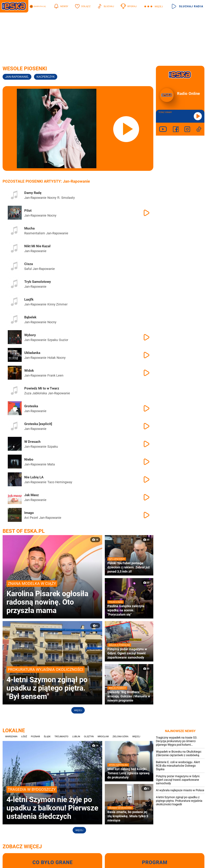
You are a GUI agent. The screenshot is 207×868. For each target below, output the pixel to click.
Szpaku (53, 340)
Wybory (30, 335)
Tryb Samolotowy (38, 282)
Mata (51, 464)
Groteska (31, 406)
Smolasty (68, 198)
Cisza (29, 264)
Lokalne (14, 730)
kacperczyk (46, 77)
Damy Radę (33, 193)
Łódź (24, 736)
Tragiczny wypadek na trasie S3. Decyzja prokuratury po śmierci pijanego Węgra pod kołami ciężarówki (177, 741)
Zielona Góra (120, 736)
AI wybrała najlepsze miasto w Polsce (180, 790)
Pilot (28, 211)
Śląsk (47, 736)
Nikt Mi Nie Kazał (37, 246)
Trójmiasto (61, 736)
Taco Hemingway (60, 482)
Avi (27, 518)
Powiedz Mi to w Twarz (42, 388)
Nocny (52, 198)
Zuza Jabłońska (36, 393)
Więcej (78, 710)
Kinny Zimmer (57, 304)
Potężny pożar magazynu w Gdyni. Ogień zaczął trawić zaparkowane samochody (178, 780)
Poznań (35, 736)
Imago (29, 513)
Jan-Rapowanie (35, 198)
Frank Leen (55, 375)
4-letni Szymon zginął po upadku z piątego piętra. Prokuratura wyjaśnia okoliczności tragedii (179, 801)
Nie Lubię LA (34, 477)
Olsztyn (89, 736)
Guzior (64, 340)
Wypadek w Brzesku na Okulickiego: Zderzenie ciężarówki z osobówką (179, 753)
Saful (28, 269)
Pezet (34, 518)
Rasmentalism (35, 233)
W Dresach (32, 442)
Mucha (29, 228)
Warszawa (11, 736)
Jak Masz (32, 495)
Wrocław (103, 736)
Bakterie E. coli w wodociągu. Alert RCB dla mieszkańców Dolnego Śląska (178, 766)
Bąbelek (30, 317)
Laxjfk (29, 299)
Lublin (76, 736)
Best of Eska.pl (24, 531)
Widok (29, 371)
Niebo (29, 459)
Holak (52, 358)
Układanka (32, 353)
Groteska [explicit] (38, 424)
